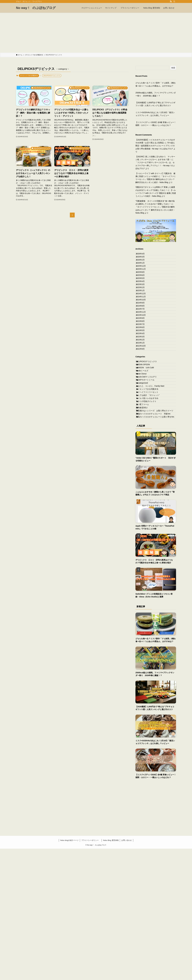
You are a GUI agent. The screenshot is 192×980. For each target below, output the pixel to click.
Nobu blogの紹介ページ (69, 972)
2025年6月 (143, 294)
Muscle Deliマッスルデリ (149, 470)
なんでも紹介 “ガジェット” (151, 503)
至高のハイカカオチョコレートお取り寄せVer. (156, 546)
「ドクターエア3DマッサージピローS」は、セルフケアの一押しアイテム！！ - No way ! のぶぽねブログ (155, 165)
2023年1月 (143, 416)
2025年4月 (143, 305)
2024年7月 (143, 355)
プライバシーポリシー (91, 972)
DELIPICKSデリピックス (149, 442)
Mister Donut (144, 464)
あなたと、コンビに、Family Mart (154, 486)
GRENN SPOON (146, 447)
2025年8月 (143, 288)
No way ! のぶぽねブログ (36, 8)
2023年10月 (143, 366)
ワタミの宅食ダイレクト (149, 514)
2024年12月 (143, 327)
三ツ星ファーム (145, 520)
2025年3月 (143, 310)
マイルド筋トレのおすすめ (150, 508)
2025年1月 (143, 321)
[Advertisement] (96, 33)
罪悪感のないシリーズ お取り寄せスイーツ (156, 532)
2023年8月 (143, 377)
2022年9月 (143, 427)
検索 (173, 68)
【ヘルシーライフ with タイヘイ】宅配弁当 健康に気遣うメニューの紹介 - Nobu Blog (156, 193)
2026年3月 (143, 260)
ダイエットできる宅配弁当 (29, 75)
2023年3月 (143, 405)
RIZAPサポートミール (148, 475)
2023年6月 (143, 388)
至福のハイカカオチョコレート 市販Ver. (156, 539)
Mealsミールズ (145, 459)
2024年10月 (143, 338)
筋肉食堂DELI (145, 525)
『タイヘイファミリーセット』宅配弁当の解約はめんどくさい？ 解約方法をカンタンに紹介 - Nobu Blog (156, 179)
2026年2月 (143, 266)
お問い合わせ (127, 972)
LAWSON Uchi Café (148, 453)
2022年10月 (143, 421)
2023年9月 (143, 371)
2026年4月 (143, 255)
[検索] (174, 1)
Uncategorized (145, 481)
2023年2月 (143, 410)
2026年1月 (143, 272)
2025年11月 (143, 283)
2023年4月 (143, 399)
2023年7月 (143, 383)
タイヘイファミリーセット (150, 497)
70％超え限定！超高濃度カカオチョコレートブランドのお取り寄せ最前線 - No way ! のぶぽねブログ (155, 146)
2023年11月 (143, 360)
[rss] (171, 1)
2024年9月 (143, 344)
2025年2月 (143, 316)
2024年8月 (143, 349)
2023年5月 (143, 394)
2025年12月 (143, 277)
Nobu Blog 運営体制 (111, 972)
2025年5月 (143, 299)
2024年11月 (143, 332)
